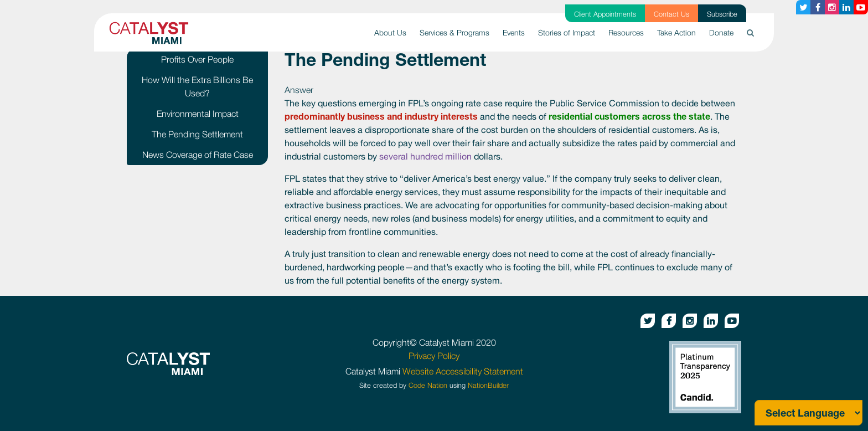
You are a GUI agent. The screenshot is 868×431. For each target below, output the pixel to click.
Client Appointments (605, 14)
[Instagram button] (832, 7)
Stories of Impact (567, 32)
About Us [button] (390, 32)
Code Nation (428, 385)
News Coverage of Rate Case (198, 155)
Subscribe (722, 14)
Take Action (676, 32)
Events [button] (514, 32)
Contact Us (671, 14)
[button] (750, 32)
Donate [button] (721, 32)
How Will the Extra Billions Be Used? (197, 86)
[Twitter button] (803, 7)
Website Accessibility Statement (463, 371)
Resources (626, 32)
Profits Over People (197, 59)
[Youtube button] (861, 7)
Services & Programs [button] (454, 32)
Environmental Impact (198, 114)
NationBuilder (488, 385)
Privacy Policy (434, 356)
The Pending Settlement (197, 134)
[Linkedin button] (846, 7)
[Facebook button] (818, 7)
